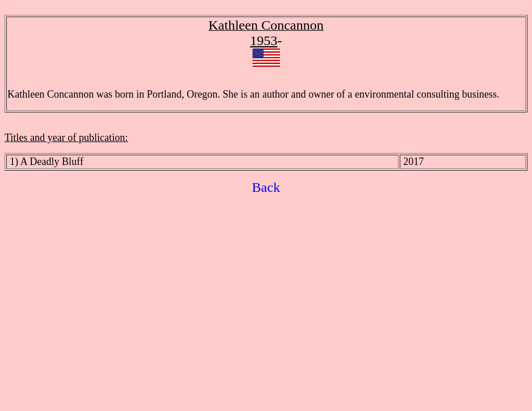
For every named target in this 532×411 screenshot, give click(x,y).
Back (266, 187)
